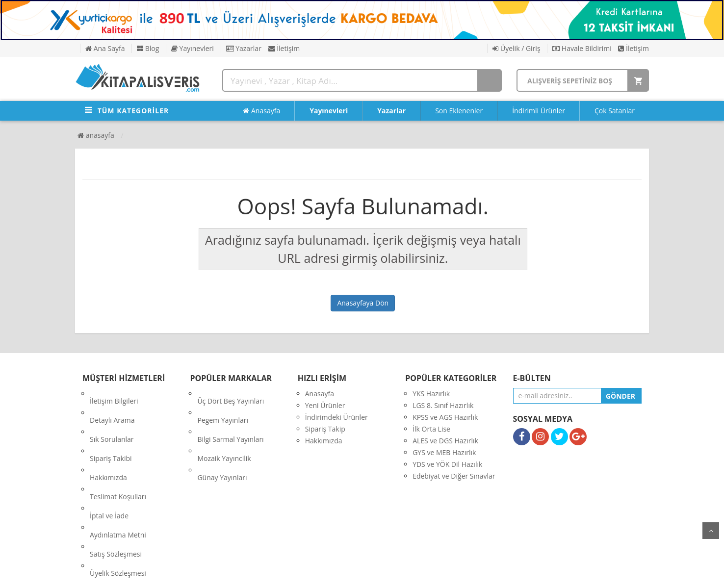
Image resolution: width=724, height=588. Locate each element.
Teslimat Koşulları (118, 452)
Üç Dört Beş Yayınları (231, 394)
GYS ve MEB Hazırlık (444, 452)
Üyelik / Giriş (516, 48)
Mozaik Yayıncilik (224, 429)
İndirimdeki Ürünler (336, 417)
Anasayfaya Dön (363, 303)
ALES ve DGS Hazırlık (445, 441)
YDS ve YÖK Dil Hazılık (447, 464)
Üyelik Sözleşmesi (118, 499)
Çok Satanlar (615, 111)
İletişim (284, 48)
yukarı (711, 531)
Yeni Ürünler (325, 405)
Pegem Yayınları (223, 405)
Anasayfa (261, 111)
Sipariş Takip (325, 429)
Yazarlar (244, 48)
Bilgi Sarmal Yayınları (230, 417)
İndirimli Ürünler (539, 111)
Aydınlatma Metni (118, 476)
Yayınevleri (193, 48)
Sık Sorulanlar (112, 417)
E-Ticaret (352, 573)
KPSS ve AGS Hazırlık (445, 417)
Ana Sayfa (105, 48)
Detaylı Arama (112, 405)
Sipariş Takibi (111, 429)
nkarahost (319, 573)
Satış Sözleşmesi (116, 488)
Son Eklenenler (459, 111)
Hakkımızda (108, 441)
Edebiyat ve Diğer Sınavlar (454, 476)
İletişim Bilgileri (114, 394)
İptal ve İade (109, 464)
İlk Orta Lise (431, 429)
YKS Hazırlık (431, 394)
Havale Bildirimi (582, 48)
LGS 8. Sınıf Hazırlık (443, 405)
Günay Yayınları (222, 441)
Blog (148, 48)
